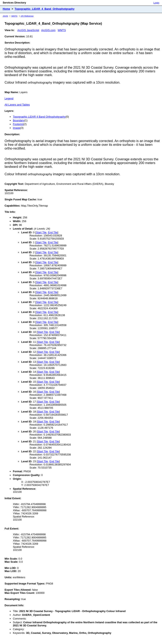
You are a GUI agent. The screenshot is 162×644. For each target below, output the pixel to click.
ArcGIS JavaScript (28, 30)
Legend (9, 98)
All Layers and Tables (17, 105)
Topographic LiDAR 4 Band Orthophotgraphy (39, 117)
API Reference (27, 16)
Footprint (18, 124)
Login (156, 3)
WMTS (14, 16)
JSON (5, 16)
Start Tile (41, 232)
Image (17, 128)
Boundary (19, 120)
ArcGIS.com (48, 30)
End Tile (53, 232)
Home (6, 9)
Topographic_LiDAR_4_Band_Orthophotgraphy (44, 9)
